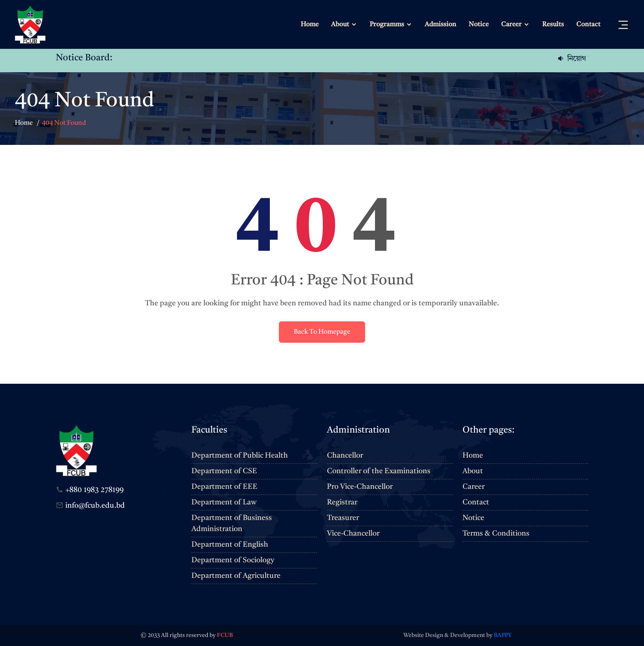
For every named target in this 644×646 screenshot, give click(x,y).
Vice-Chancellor (353, 534)
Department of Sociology (233, 560)
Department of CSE (224, 471)
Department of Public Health (240, 456)
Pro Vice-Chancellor (360, 487)
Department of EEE (224, 487)
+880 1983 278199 (94, 490)
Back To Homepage (322, 332)
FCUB (225, 635)
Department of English (230, 545)
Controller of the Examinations (379, 471)
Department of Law (224, 502)
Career (511, 25)
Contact (588, 25)
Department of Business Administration (232, 523)
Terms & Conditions (496, 534)
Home (310, 25)
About (340, 25)
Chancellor (345, 456)
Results (553, 25)
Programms (387, 25)
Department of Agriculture (236, 576)
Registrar (342, 502)
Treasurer (343, 518)
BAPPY (503, 635)
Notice (479, 25)
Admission (440, 25)
